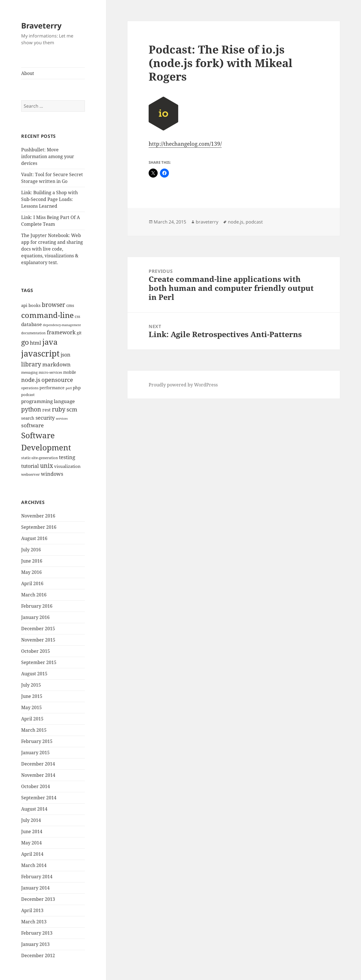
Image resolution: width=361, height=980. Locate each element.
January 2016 (35, 617)
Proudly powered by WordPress (183, 385)
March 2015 (34, 730)
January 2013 (35, 944)
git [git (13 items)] (79, 333)
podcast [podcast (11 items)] (28, 395)
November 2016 (38, 516)
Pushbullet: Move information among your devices (48, 156)
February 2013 (37, 933)
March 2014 (34, 865)
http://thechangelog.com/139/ (185, 144)
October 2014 (36, 786)
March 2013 (34, 922)
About (28, 73)
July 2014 (31, 820)
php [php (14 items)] (77, 388)
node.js (236, 222)
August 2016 (34, 538)
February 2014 (37, 877)
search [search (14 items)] (28, 418)
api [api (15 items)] (24, 305)
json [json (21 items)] (66, 355)
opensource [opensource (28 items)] (57, 380)
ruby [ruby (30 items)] (59, 409)
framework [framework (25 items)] (61, 332)
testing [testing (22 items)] (67, 457)
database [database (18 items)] (31, 324)
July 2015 (31, 685)
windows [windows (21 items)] (52, 474)
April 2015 (32, 719)
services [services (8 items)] (62, 419)
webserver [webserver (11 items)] (30, 474)
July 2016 (31, 550)
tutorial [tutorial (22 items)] (30, 466)
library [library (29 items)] (31, 364)
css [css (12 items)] (77, 316)
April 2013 (32, 910)
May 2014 (31, 843)
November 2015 (38, 640)
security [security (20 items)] (45, 418)
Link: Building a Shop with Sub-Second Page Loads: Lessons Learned (49, 199)
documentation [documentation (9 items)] (33, 333)
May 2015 (31, 707)
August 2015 (34, 674)
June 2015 (32, 696)
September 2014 (39, 798)
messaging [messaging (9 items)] (29, 372)
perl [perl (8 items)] (69, 388)
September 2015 (39, 662)
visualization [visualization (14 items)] (67, 466)
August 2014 (34, 809)
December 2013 (38, 899)
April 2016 (32, 583)
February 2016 (37, 606)
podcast (254, 222)
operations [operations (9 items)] (30, 388)
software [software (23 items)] (32, 425)
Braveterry (41, 26)
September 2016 (39, 527)
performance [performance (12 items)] (52, 388)
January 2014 (35, 888)
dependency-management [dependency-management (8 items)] (62, 325)
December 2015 (38, 629)
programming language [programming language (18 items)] (48, 401)
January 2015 (35, 753)
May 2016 (31, 572)
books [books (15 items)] (35, 305)
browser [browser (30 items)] (53, 305)
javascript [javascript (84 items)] (40, 353)
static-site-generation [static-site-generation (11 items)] (39, 458)
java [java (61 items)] (50, 342)
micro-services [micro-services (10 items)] (50, 372)
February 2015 (37, 741)
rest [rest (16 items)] (47, 410)
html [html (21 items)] (36, 343)
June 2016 (32, 561)
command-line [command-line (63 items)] (47, 315)
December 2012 (38, 955)
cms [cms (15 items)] (70, 305)
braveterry (207, 222)
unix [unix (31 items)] (47, 465)
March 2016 (34, 595)
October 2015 (36, 651)
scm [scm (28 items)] (72, 409)
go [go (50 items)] (25, 342)
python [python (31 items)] (31, 409)
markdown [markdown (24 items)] (56, 364)
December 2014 (38, 764)
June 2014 (32, 831)
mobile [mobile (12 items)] (70, 372)
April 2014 (32, 854)
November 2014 (38, 775)
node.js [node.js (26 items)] (31, 380)
